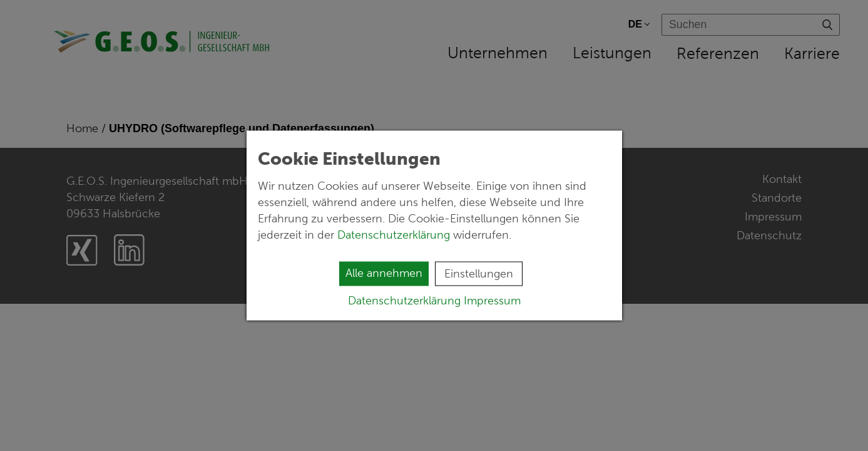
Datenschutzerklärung (395, 235)
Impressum (492, 301)
